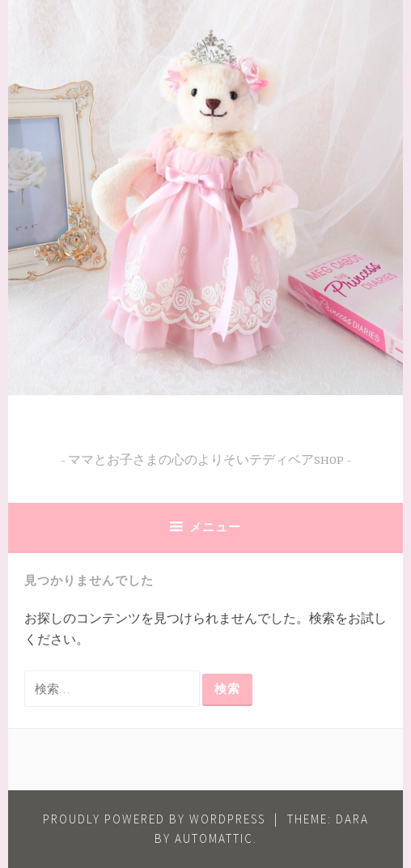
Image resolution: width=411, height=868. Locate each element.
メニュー (215, 527)
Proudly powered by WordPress (154, 819)
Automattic (214, 838)
